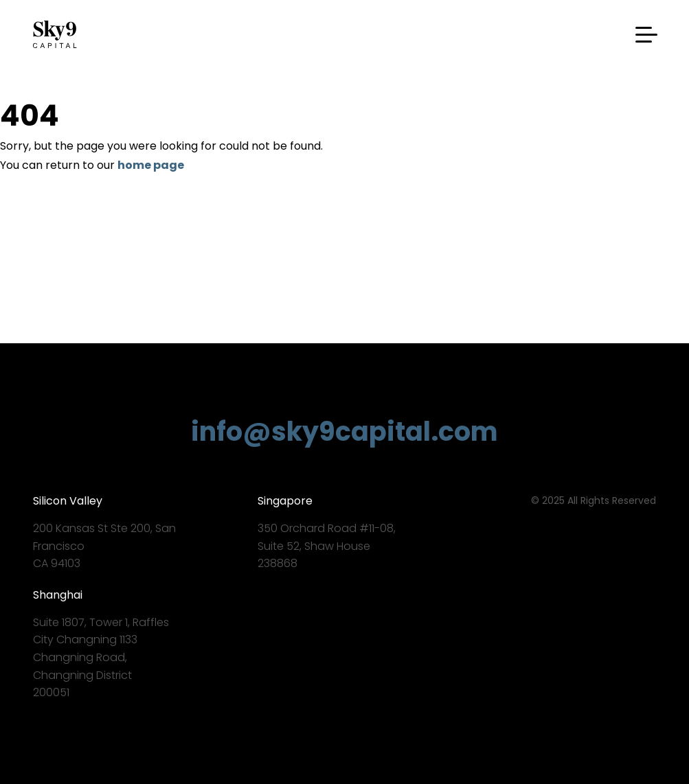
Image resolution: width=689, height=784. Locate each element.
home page (151, 165)
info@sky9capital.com (344, 431)
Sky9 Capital (57, 34)
